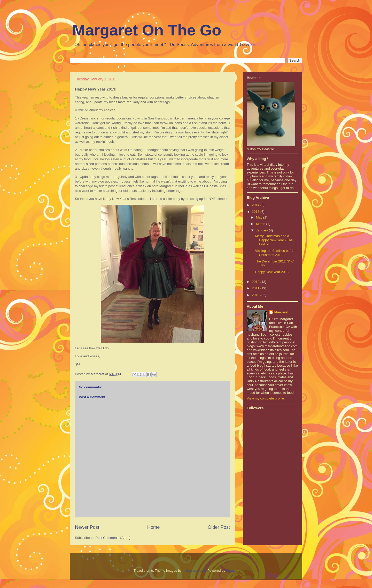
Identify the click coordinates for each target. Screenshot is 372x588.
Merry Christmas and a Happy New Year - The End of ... (274, 240)
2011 (256, 288)
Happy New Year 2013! (272, 272)
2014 (256, 205)
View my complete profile (265, 398)
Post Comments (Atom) (113, 538)
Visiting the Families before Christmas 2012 (275, 253)
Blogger (232, 571)
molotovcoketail (194, 571)
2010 (256, 295)
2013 (256, 212)
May (260, 217)
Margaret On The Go (147, 30)
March (261, 224)
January (262, 230)
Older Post (219, 527)
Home (154, 527)
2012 (256, 282)
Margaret (281, 312)
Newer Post (87, 527)
